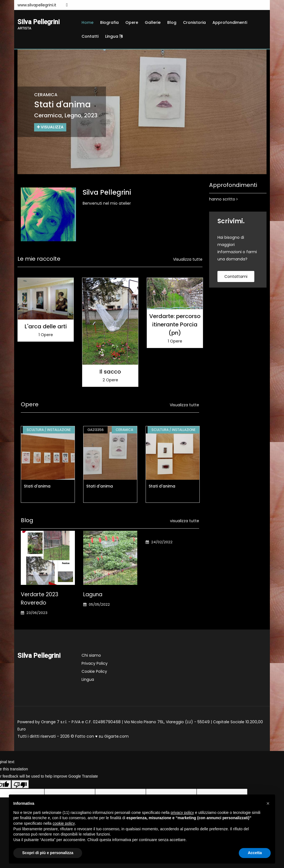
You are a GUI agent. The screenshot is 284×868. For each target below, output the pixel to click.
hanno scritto (223, 199)
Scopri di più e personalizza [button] (48, 853)
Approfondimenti (230, 22)
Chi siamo (91, 655)
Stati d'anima (37, 486)
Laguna (93, 594)
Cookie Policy (94, 671)
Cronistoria (194, 22)
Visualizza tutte (188, 259)
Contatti (90, 36)
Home (88, 22)
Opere (132, 22)
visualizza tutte (185, 521)
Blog (172, 22)
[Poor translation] (20, 784)
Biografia (109, 22)
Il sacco (110, 372)
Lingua (114, 36)
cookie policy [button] (64, 823)
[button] (268, 803)
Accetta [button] (255, 853)
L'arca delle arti (46, 326)
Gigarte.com (116, 736)
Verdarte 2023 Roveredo (40, 599)
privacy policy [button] (182, 813)
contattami (236, 276)
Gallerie (153, 22)
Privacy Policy (95, 663)
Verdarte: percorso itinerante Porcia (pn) (175, 324)
